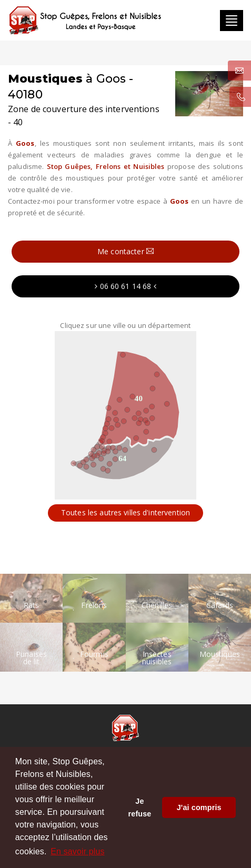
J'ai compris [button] (199, 807)
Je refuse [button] (140, 807)
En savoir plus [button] (77, 851)
